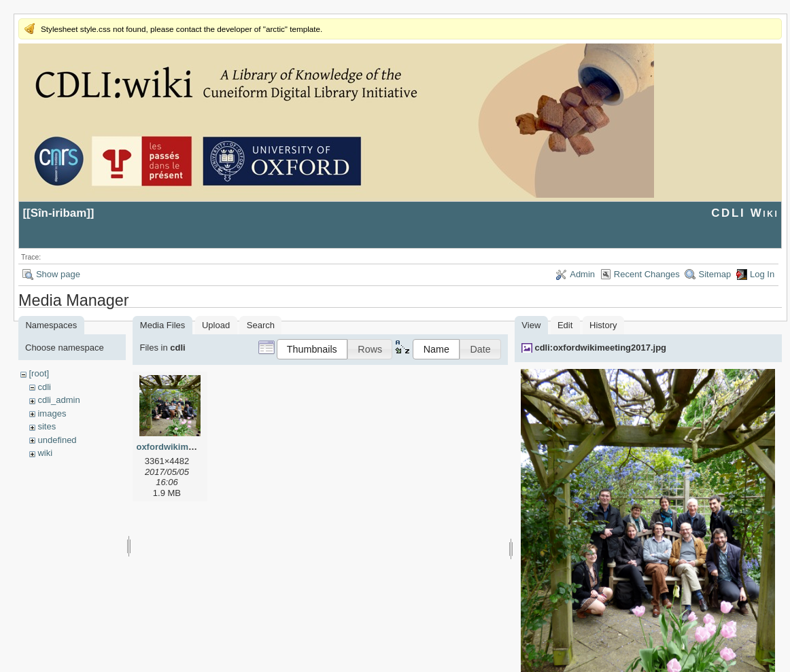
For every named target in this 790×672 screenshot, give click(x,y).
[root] (39, 373)
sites (47, 426)
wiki (45, 453)
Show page (58, 274)
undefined (57, 440)
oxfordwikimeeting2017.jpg (193, 447)
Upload (216, 325)
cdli (44, 387)
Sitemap (715, 274)
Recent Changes (647, 274)
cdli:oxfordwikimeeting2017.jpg (600, 348)
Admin (582, 274)
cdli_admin (58, 400)
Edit (565, 325)
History (603, 325)
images (52, 413)
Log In (762, 274)
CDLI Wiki (745, 213)
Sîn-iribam (59, 213)
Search (261, 325)
